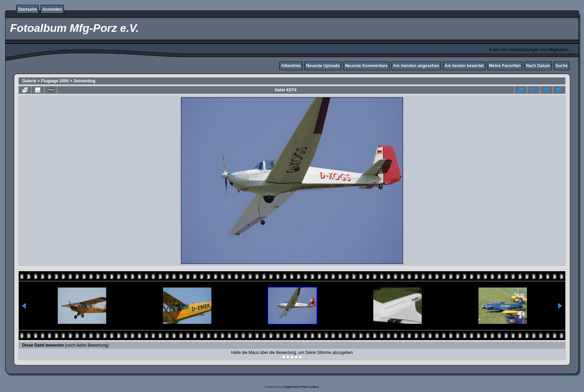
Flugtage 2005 (55, 81)
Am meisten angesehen (416, 66)
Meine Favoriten (505, 66)
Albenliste (291, 66)
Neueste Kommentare (366, 66)
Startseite (28, 9)
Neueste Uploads (323, 66)
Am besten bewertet (464, 66)
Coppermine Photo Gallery (301, 387)
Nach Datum (538, 66)
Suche (562, 66)
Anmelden (52, 9)
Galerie (29, 81)
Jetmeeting (84, 81)
